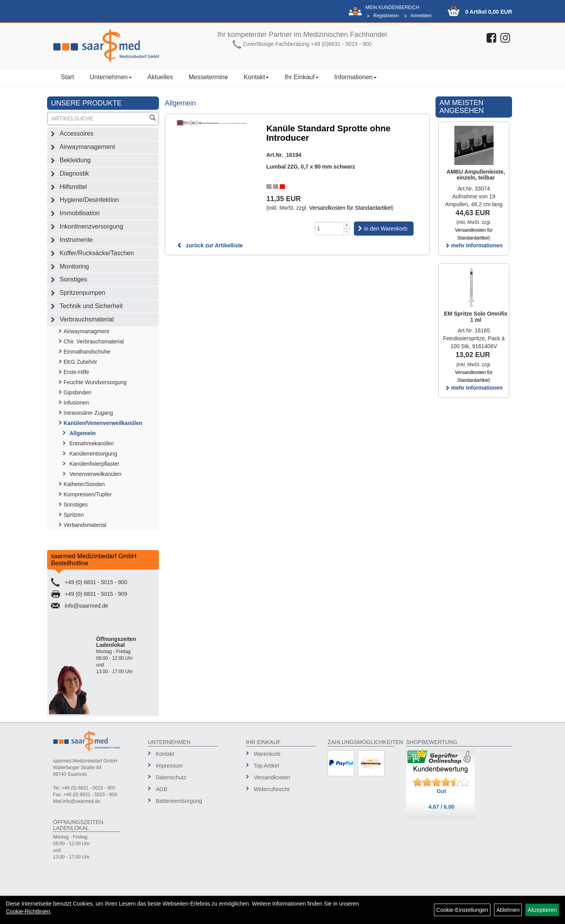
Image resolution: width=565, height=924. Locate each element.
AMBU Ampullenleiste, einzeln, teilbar (476, 175)
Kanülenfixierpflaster (94, 464)
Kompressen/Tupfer (87, 494)
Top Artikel (267, 766)
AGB (162, 789)
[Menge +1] (347, 225)
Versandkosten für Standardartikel (351, 208)
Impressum (169, 766)
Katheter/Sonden (84, 484)
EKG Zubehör (80, 362)
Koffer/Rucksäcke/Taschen (97, 253)
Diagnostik (74, 173)
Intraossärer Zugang (88, 413)
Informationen (355, 77)
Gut (441, 791)
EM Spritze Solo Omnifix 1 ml (476, 317)
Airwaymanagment (86, 331)
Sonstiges (73, 279)
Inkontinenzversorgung (91, 226)
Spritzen (74, 515)
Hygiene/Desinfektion (89, 200)
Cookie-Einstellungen (462, 910)
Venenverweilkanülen (95, 474)
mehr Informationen (474, 245)
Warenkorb (267, 754)
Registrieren (386, 16)
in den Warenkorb (386, 229)
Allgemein (83, 433)
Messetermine (208, 77)
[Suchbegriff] (98, 119)
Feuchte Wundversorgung (95, 382)
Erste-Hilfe (76, 372)
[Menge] (329, 229)
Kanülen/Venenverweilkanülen (103, 423)
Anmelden (421, 16)
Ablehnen (508, 910)
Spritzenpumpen (83, 293)
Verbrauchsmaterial (87, 319)
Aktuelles (160, 77)
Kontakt (256, 77)
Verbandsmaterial (85, 525)
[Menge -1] (347, 232)
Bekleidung (75, 160)
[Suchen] (153, 119)
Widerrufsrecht (272, 789)
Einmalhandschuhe (87, 352)
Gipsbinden (77, 392)
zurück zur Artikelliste (210, 245)
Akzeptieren (542, 910)
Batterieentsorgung (179, 801)
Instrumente (76, 240)
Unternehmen (111, 77)
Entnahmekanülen (92, 443)
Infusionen (76, 403)
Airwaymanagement (87, 147)
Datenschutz (171, 777)
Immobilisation (80, 213)
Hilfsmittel (73, 187)
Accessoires (77, 133)
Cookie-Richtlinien (28, 911)
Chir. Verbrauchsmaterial (94, 341)
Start (67, 77)
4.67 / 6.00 (441, 807)
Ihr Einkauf (301, 77)
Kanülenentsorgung (93, 454)
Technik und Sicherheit (91, 306)
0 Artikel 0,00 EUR (489, 12)
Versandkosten (272, 777)
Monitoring (74, 266)
